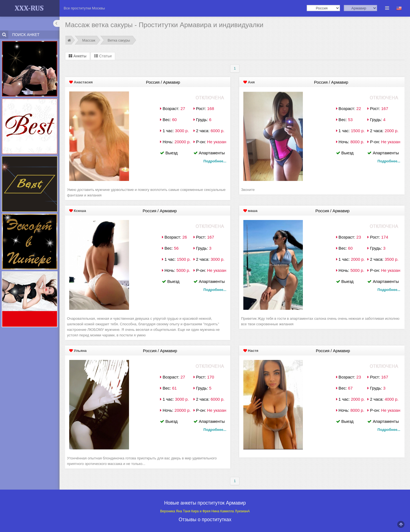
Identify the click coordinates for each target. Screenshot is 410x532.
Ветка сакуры (119, 40)
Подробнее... (215, 161)
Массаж (89, 40)
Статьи (103, 56)
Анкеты (78, 56)
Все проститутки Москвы (84, 8)
